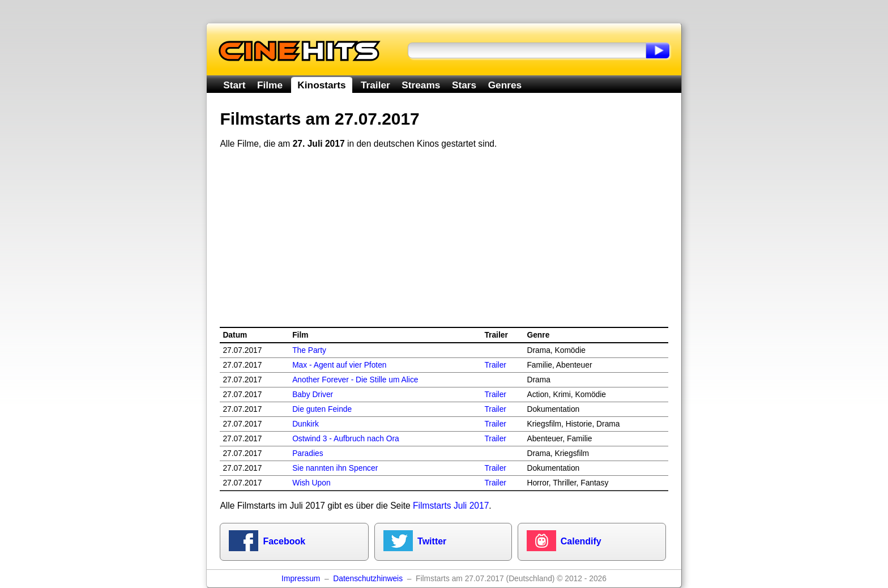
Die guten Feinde (322, 409)
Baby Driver (313, 395)
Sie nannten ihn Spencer (335, 468)
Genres (505, 85)
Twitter (432, 541)
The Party (309, 350)
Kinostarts (321, 85)
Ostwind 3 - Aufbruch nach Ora (346, 439)
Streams (421, 85)
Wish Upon (311, 483)
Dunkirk (306, 424)
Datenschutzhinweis (368, 579)
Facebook (284, 541)
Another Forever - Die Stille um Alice (355, 380)
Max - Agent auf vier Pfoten (339, 365)
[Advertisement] (444, 238)
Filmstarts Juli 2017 (451, 506)
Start (234, 85)
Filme (270, 85)
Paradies (308, 453)
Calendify (581, 541)
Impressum (301, 579)
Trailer (375, 85)
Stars (464, 85)
